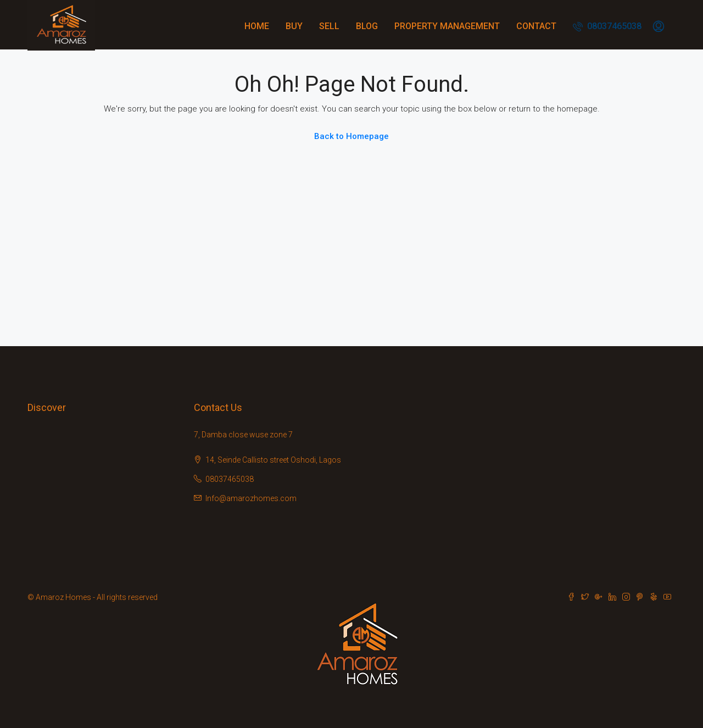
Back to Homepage (351, 136)
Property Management (447, 26)
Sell (329, 26)
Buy (294, 26)
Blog (367, 26)
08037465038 (607, 26)
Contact (536, 26)
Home (257, 26)
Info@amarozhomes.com (251, 498)
